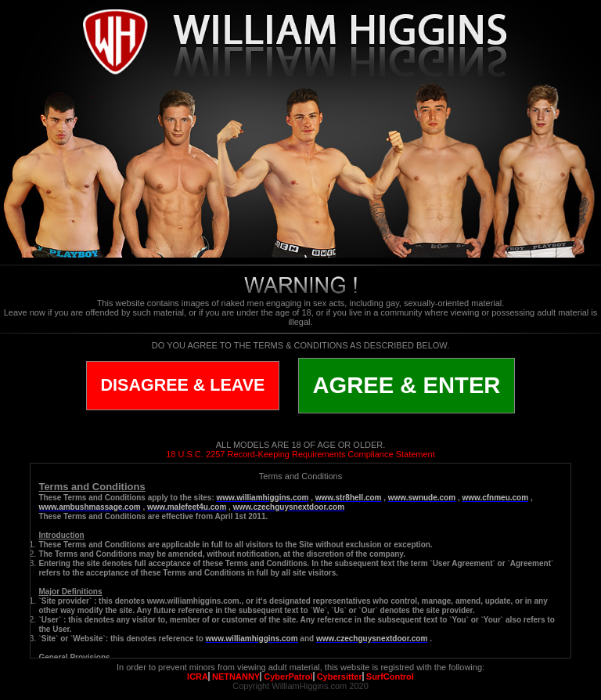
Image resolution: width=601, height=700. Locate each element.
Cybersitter (340, 677)
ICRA (198, 677)
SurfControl (390, 677)
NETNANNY (236, 677)
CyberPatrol (288, 677)
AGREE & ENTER (407, 385)
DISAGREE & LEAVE (183, 385)
